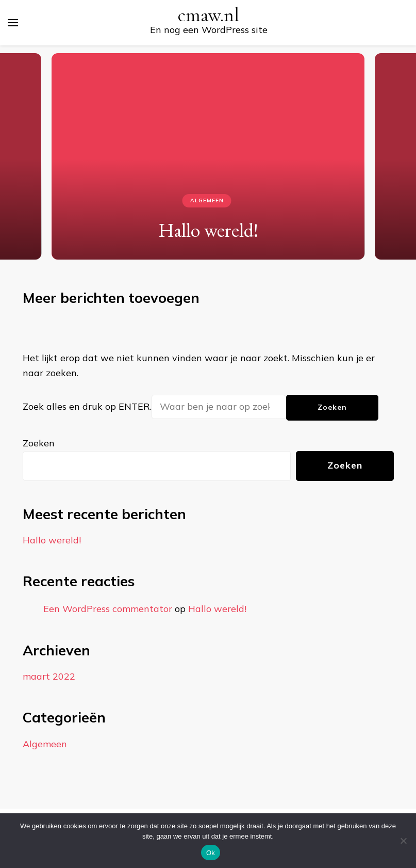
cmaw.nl (209, 15)
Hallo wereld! (208, 230)
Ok (211, 853)
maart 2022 (49, 676)
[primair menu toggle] (13, 23)
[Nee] (403, 841)
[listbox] (208, 152)
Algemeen (207, 200)
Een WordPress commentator (108, 609)
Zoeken (39, 443)
